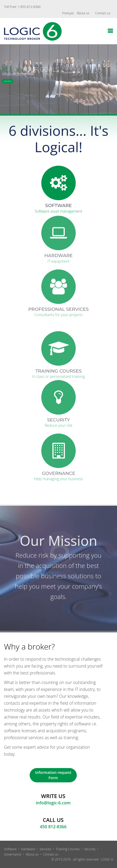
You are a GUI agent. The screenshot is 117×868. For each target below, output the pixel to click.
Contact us (103, 13)
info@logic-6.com (53, 803)
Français (68, 13)
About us (83, 13)
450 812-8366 (53, 827)
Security (90, 849)
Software (10, 849)
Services (46, 849)
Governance (13, 854)
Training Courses (67, 849)
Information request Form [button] (53, 775)
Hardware (28, 849)
